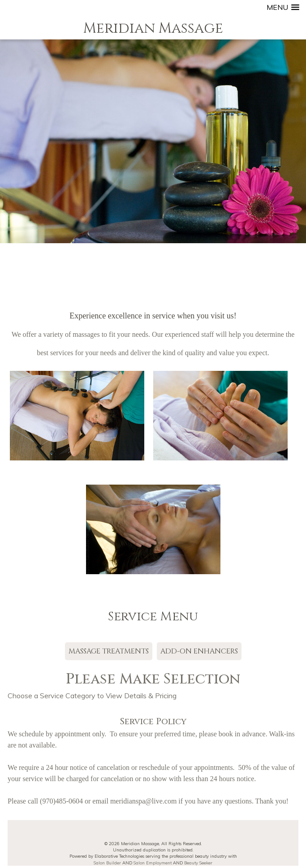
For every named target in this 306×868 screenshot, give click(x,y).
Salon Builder (107, 863)
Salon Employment (153, 863)
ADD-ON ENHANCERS (199, 651)
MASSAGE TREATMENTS (109, 651)
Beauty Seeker (198, 863)
